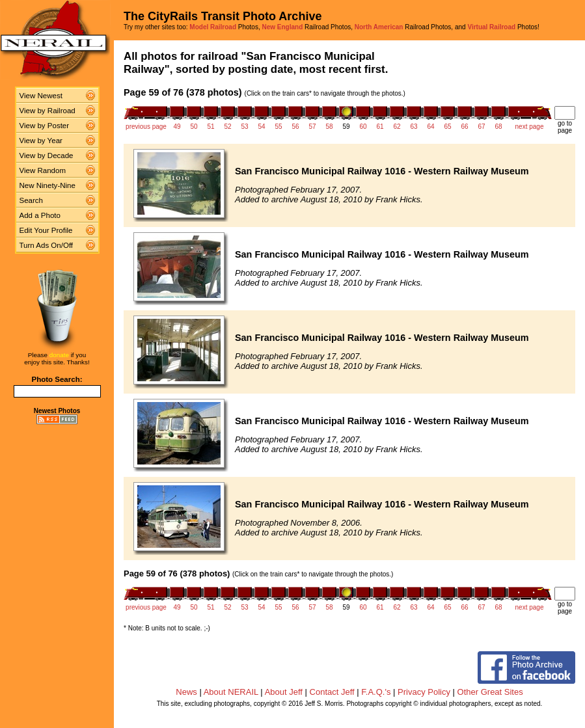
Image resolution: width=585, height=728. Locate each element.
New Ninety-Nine (48, 185)
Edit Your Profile (46, 230)
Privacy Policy (424, 692)
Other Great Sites (490, 692)
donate (59, 355)
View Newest (41, 96)
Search (32, 200)
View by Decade (47, 155)
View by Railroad (48, 111)
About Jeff (284, 692)
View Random (43, 170)
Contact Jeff (332, 692)
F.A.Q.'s (376, 692)
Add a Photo (40, 215)
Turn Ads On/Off (47, 245)
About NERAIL (231, 692)
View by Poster (45, 126)
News (186, 692)
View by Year (41, 141)
